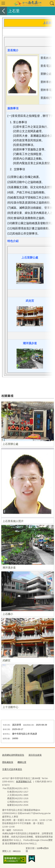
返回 (4, 11)
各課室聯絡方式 (24, 782)
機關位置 (22, 762)
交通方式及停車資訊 (12, 769)
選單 (3, 3)
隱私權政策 (8, 762)
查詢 (52, 3)
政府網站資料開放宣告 (13, 755)
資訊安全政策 (35, 755)
